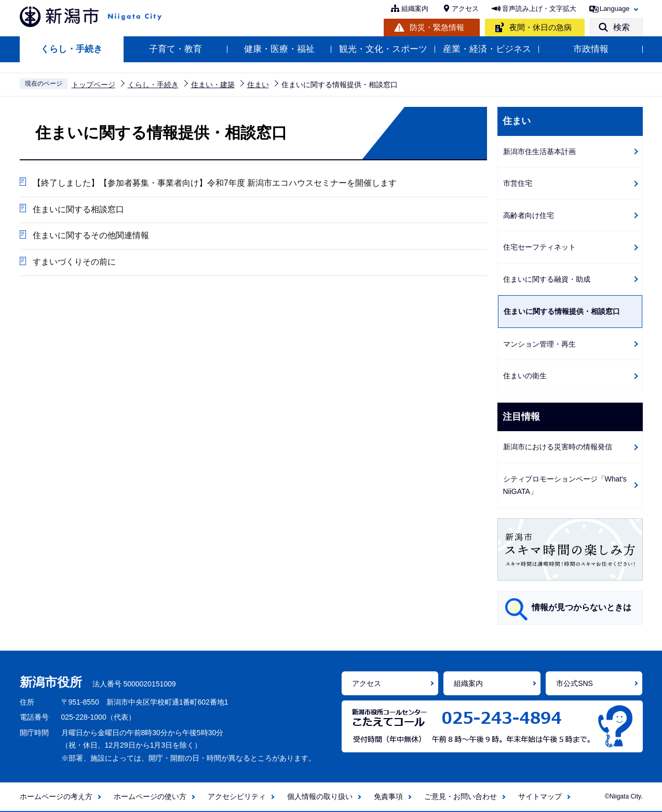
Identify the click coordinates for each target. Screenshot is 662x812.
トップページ (93, 85)
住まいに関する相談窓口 (78, 209)
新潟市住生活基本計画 (539, 152)
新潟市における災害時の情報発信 (558, 447)
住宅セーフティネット (539, 247)
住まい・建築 (213, 85)
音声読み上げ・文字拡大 (539, 9)
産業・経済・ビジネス (487, 49)
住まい (258, 85)
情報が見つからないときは (582, 607)
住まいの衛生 (525, 376)
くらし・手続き (71, 49)
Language (615, 9)
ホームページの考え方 (56, 796)
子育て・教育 (175, 49)
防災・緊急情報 (437, 27)
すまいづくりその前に (74, 262)
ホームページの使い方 (150, 796)
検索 (622, 27)
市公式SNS (575, 683)
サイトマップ (540, 796)
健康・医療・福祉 (279, 49)
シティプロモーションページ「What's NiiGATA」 (565, 485)
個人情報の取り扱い (320, 796)
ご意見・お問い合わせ (461, 796)
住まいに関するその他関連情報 (91, 236)
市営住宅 (518, 183)
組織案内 (415, 9)
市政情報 (591, 49)
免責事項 (388, 796)
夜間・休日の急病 (541, 27)
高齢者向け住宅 (529, 215)
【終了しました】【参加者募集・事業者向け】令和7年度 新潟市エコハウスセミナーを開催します (215, 183)
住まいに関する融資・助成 (547, 279)
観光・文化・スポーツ (383, 49)
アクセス (465, 9)
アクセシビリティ (237, 796)
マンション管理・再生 (539, 344)
